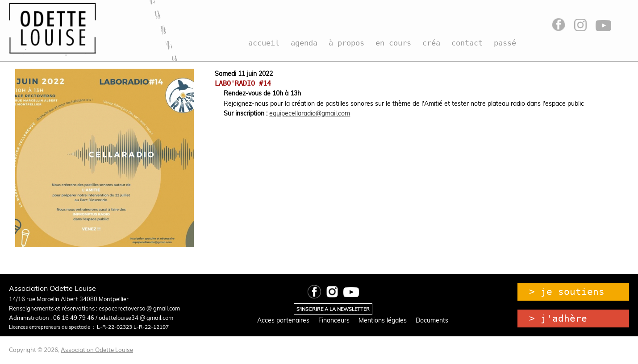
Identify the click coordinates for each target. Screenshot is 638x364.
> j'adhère (558, 318)
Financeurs (334, 320)
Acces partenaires (283, 320)
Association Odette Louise (97, 350)
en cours (393, 43)
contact (467, 43)
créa (431, 43)
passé (505, 43)
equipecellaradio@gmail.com (310, 113)
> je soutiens (567, 292)
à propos (346, 43)
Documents (432, 320)
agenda (304, 43)
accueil (264, 43)
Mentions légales (383, 320)
